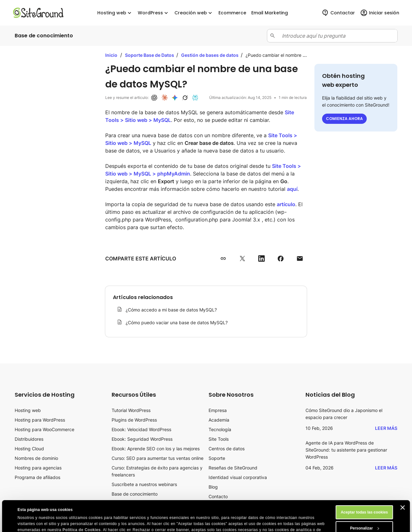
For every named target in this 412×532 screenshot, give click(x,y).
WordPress (154, 13)
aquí (292, 189)
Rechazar (364, 515)
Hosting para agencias (38, 468)
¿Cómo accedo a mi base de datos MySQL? (171, 310)
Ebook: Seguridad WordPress (142, 439)
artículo (286, 204)
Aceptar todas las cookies (364, 483)
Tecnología (220, 429)
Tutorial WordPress (131, 410)
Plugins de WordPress (134, 420)
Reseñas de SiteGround (233, 468)
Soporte (217, 458)
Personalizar (365, 499)
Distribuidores (29, 439)
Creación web (194, 13)
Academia (219, 420)
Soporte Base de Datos (150, 55)
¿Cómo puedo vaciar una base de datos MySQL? (177, 322)
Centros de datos (227, 449)
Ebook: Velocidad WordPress (141, 429)
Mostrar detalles (33, 523)
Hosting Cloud (29, 449)
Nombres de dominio (36, 458)
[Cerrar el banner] (403, 479)
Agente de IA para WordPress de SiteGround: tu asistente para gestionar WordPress (346, 450)
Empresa (218, 410)
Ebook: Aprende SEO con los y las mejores (156, 449)
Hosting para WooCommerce (44, 429)
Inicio (111, 55)
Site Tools (219, 439)
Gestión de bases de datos (210, 55)
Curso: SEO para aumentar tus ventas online (158, 458)
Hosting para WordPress (40, 420)
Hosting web (115, 13)
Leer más (386, 428)
